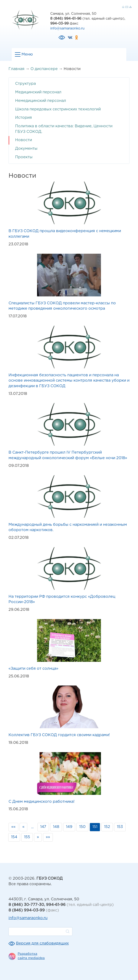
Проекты (24, 157)
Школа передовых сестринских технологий (58, 109)
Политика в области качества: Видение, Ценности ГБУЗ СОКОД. (64, 129)
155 (27, 837)
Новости (24, 140)
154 (14, 837)
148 (56, 827)
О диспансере (44, 69)
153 (120, 827)
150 (82, 827)
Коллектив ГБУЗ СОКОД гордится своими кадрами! (59, 735)
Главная (17, 69)
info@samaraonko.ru (67, 29)
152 (107, 827)
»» (48, 837)
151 (95, 827)
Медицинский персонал (38, 92)
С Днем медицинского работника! (42, 802)
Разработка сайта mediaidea (31, 956)
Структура (25, 84)
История (24, 118)
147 (43, 827)
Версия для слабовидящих (42, 943)
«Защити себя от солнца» (33, 669)
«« (13, 827)
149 (69, 827)
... (32, 827)
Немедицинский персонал (41, 101)
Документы (26, 149)
